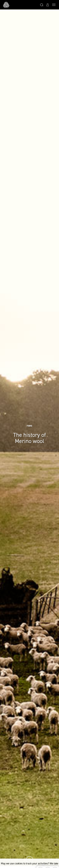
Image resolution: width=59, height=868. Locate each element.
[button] (42, 5)
